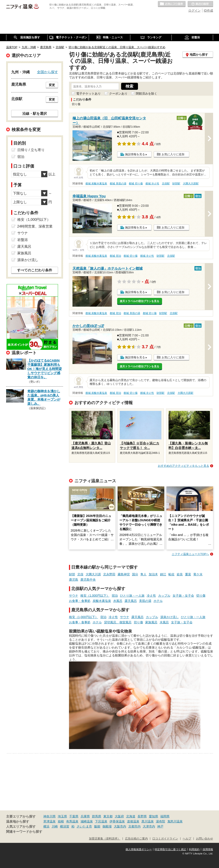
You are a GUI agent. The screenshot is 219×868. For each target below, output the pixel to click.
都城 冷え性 (152, 184)
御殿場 (107, 826)
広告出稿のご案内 (136, 839)
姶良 (180, 574)
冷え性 (151, 596)
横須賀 (65, 826)
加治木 (153, 574)
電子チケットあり (88, 94)
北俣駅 (166, 184)
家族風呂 (151, 622)
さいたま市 (84, 826)
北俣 (80, 574)
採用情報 (208, 849)
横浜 (46, 826)
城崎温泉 (87, 821)
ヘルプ (187, 839)
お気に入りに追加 (173, 154)
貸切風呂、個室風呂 (118, 622)
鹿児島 (74, 580)
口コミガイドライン (165, 839)
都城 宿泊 (115, 256)
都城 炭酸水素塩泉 (96, 184)
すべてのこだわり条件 (35, 270)
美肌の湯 (145, 601)
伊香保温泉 (117, 821)
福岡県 (165, 816)
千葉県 (74, 816)
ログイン (194, 11)
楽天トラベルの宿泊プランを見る (140, 301)
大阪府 (119, 816)
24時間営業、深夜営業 (35, 226)
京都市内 (134, 826)
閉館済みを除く (147, 94)
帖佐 (171, 574)
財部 (72, 574)
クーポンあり (118, 94)
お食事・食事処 (80, 601)
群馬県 (97, 816)
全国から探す (48, 72)
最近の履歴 (200, 4)
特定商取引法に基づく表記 (170, 849)
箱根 (61, 821)
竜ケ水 (198, 574)
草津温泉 (49, 821)
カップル (164, 596)
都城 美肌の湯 (118, 184)
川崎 (55, 826)
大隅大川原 (93, 574)
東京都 (108, 816)
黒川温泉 (148, 821)
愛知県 (154, 816)
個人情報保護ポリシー (139, 849)
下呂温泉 (101, 821)
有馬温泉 (72, 821)
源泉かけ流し (170, 617)
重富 (188, 574)
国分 (135, 574)
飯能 (97, 826)
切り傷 (201, 596)
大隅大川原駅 (191, 184)
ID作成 (208, 11)
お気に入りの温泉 (172, 4)
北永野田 (109, 574)
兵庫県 (85, 816)
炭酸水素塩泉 (102, 601)
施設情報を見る (135, 154)
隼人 (143, 574)
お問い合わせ (205, 839)
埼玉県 (62, 816)
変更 (52, 85)
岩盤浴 (23, 240)
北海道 (131, 816)
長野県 (142, 816)
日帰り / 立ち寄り (31, 150)
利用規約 (194, 849)
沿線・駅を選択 (35, 113)
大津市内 (149, 826)
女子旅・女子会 (183, 596)
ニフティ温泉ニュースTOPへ (190, 554)
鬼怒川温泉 (175, 821)
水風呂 (118, 601)
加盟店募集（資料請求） (105, 839)
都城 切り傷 (136, 184)
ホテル (158, 601)
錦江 (163, 574)
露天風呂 (131, 601)
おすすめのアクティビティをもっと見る (184, 466)
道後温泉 (133, 821)
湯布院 (161, 821)
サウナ (74, 596)
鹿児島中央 (88, 580)
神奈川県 (49, 816)
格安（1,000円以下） (95, 596)
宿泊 (115, 596)
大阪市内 (120, 826)
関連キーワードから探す (24, 832)
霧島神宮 (124, 574)
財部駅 (176, 184)
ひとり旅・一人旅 (132, 596)
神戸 (160, 826)
